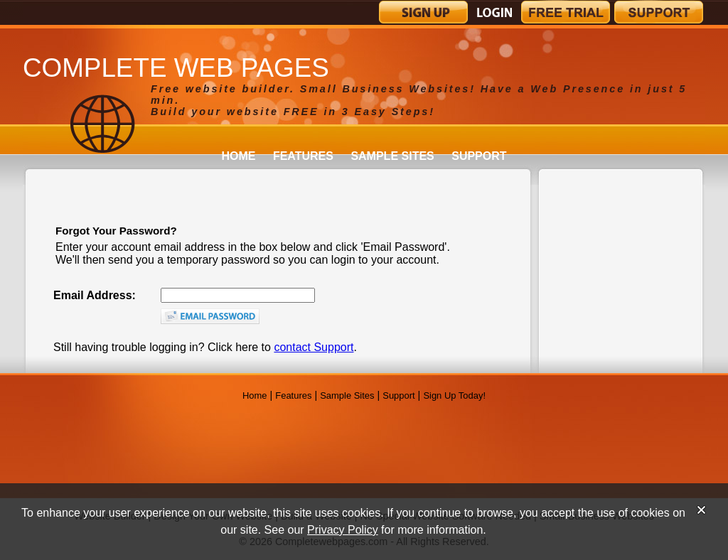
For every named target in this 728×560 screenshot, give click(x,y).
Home (238, 156)
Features (303, 156)
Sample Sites (392, 156)
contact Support (314, 347)
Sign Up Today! (454, 395)
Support (479, 156)
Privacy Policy (343, 530)
